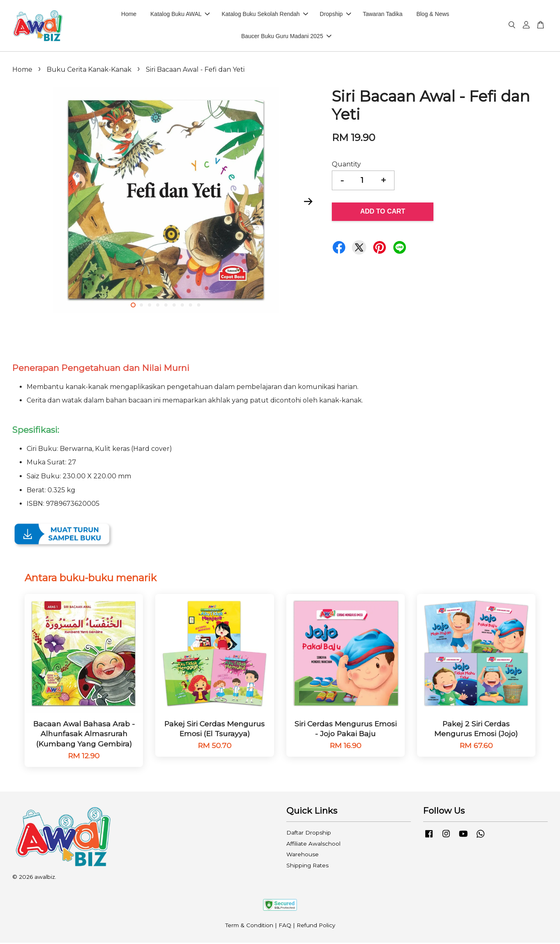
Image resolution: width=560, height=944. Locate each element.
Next (308, 203)
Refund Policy (316, 927)
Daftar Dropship (309, 834)
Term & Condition (249, 927)
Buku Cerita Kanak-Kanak (89, 71)
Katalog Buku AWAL (180, 15)
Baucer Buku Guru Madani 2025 (286, 37)
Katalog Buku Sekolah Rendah (265, 15)
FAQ (285, 927)
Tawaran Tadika (382, 15)
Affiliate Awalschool (313, 845)
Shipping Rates (307, 867)
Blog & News (433, 15)
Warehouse (303, 855)
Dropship (336, 15)
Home (129, 15)
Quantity (346, 165)
